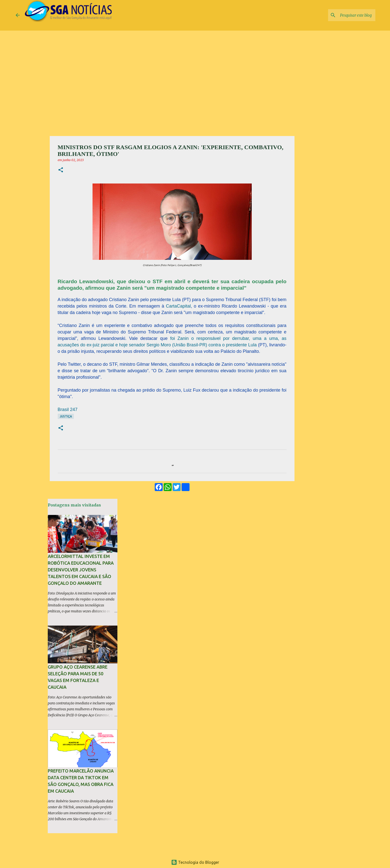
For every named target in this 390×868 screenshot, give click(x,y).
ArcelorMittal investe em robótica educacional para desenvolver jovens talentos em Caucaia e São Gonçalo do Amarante (81, 570)
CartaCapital (178, 306)
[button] (61, 170)
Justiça (66, 416)
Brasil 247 (68, 410)
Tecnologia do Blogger (195, 862)
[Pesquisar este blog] (349, 15)
